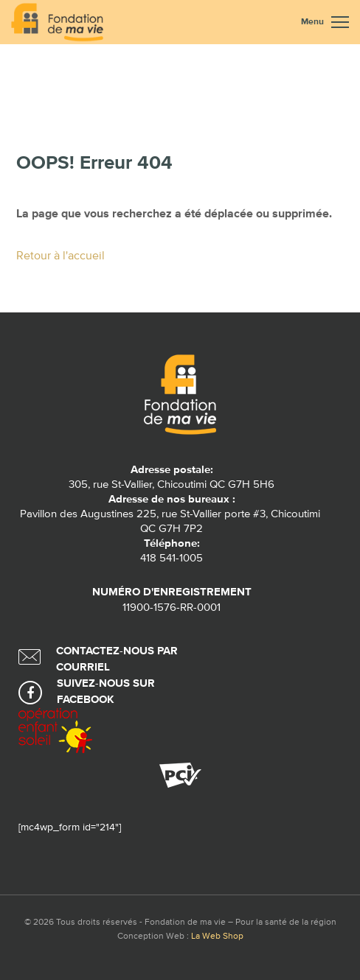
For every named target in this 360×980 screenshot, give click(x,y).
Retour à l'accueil (60, 256)
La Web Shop (217, 937)
